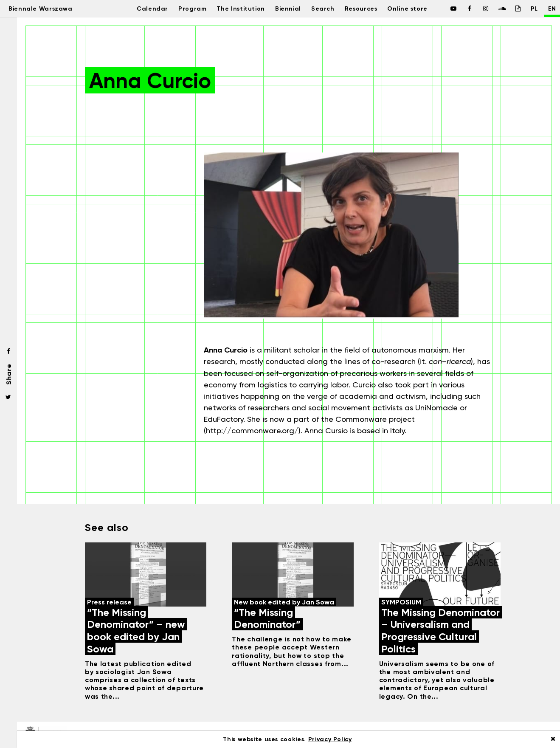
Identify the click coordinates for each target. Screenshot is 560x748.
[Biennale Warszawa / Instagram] (476, 8)
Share (8, 374)
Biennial (286, 8)
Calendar (141, 8)
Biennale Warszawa (48, 8)
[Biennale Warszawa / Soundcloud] (492, 8)
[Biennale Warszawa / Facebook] (444, 8)
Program (184, 8)
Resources (363, 8)
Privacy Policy (330, 739)
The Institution (235, 8)
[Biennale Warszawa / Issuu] (508, 8)
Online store (414, 8)
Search (322, 8)
